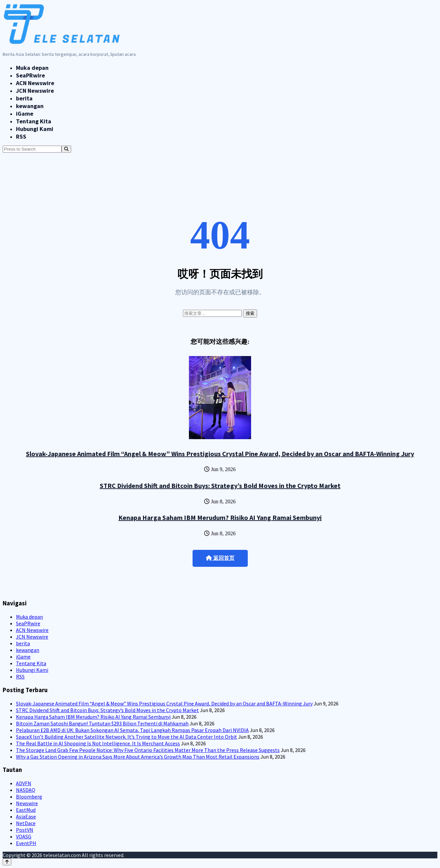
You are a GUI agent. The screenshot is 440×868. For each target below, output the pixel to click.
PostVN (25, 830)
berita (24, 98)
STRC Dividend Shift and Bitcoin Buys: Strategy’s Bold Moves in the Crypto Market (220, 486)
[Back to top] (7, 862)
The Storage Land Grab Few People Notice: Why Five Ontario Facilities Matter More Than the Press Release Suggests (148, 750)
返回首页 (220, 558)
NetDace (26, 823)
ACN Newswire (35, 83)
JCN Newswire (35, 91)
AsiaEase (26, 816)
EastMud (26, 810)
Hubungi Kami (35, 129)
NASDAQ (26, 790)
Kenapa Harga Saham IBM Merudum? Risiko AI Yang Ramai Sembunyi (220, 517)
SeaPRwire (30, 75)
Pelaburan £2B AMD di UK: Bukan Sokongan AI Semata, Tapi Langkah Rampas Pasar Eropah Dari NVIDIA (132, 730)
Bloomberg (29, 797)
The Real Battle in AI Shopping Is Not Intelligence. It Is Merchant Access (98, 743)
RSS (21, 136)
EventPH (26, 843)
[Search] (66, 149)
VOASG (24, 836)
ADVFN (24, 783)
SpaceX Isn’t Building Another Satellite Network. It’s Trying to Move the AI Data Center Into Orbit (127, 737)
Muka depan (32, 68)
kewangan (30, 106)
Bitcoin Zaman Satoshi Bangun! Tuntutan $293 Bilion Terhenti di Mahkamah (102, 723)
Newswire (27, 803)
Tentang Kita (34, 121)
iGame (25, 114)
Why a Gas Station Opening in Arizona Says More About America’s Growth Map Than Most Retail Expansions (138, 757)
